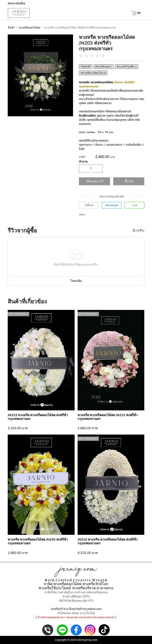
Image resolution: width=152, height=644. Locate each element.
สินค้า (11, 28)
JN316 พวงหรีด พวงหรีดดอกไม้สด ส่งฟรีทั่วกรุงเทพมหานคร (108, 541)
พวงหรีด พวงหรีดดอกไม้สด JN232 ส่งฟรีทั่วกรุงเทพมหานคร (108, 417)
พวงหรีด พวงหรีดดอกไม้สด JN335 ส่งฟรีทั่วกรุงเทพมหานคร (38, 541)
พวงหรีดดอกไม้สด (30, 28)
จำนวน (83, 161)
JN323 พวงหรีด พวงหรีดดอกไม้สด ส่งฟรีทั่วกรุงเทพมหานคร (38, 417)
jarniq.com (91, 640)
